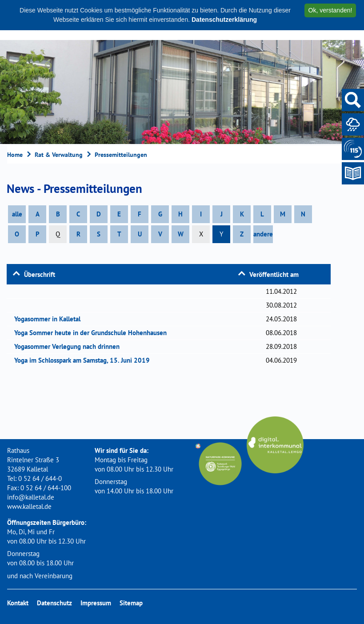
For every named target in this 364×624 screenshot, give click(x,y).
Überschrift (40, 274)
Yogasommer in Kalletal (50, 319)
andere (263, 234)
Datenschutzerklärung (224, 20)
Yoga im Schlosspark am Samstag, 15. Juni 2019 (85, 360)
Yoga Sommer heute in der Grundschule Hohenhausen (93, 333)
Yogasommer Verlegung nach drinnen (70, 346)
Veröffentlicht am (274, 274)
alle (17, 214)
